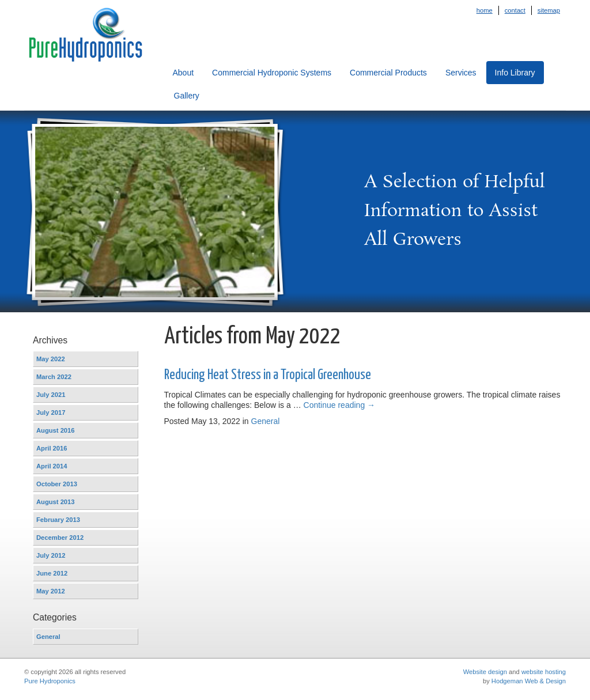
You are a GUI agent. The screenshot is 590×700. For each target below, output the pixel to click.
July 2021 (51, 395)
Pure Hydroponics (50, 681)
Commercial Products (388, 73)
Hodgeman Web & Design (529, 681)
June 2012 (52, 573)
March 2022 (54, 377)
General (48, 637)
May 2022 (51, 359)
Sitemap (549, 10)
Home (485, 10)
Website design (485, 672)
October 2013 (57, 484)
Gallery (187, 96)
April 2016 (52, 448)
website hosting (544, 672)
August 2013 (56, 502)
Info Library (515, 73)
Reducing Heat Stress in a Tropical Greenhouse (268, 375)
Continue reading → (340, 405)
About (184, 73)
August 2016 (56, 430)
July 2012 (51, 555)
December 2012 (60, 538)
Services (461, 73)
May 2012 (51, 591)
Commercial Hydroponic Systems (272, 73)
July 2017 (51, 413)
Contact (515, 10)
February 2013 (58, 520)
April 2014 (52, 466)
